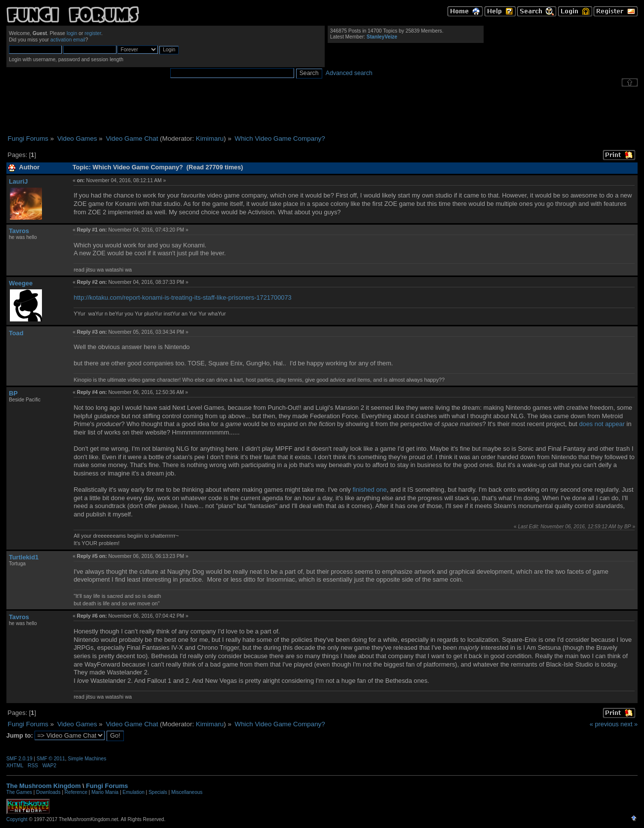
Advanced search (349, 73)
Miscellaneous (187, 792)
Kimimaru (210, 138)
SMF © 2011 (51, 759)
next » (629, 724)
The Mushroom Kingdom (44, 786)
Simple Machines (87, 759)
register (93, 33)
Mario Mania (105, 792)
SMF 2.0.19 (19, 759)
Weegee (21, 283)
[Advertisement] (322, 111)
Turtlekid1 (24, 557)
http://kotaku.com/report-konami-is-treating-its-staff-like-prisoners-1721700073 (182, 297)
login (72, 33)
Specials (158, 792)
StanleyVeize (382, 37)
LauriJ (18, 181)
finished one (370, 490)
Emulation (133, 792)
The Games (19, 792)
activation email (68, 40)
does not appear (602, 424)
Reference (76, 792)
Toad (16, 333)
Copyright (17, 819)
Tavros (19, 231)
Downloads (48, 792)
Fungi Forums (107, 786)
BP (13, 393)
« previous (604, 724)
